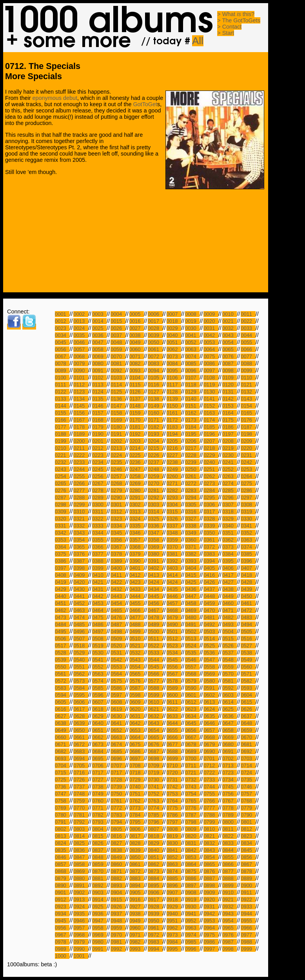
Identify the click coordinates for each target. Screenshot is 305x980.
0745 (230, 787)
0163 (211, 413)
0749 (99, 794)
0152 (211, 406)
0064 (211, 349)
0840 (155, 850)
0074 (192, 356)
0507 (81, 639)
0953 (211, 921)
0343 (81, 533)
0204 (155, 441)
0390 (137, 561)
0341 (248, 526)
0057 (81, 349)
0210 (62, 448)
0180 (118, 427)
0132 (248, 392)
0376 (81, 554)
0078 (62, 363)
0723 (230, 773)
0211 (81, 448)
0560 (248, 667)
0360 (192, 540)
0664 (137, 737)
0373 (230, 547)
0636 (230, 716)
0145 (81, 406)
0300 (99, 504)
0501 (174, 631)
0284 (211, 490)
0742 (174, 787)
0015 (118, 321)
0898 (211, 885)
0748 (81, 794)
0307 (230, 504)
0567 (174, 674)
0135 (99, 399)
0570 (230, 674)
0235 (118, 462)
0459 (211, 603)
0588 (155, 688)
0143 (248, 399)
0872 (137, 871)
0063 (192, 349)
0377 (99, 554)
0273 (211, 483)
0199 (62, 441)
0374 (248, 547)
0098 (230, 370)
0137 (137, 399)
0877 (230, 871)
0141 (211, 399)
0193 (155, 434)
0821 (211, 836)
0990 (81, 949)
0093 (137, 370)
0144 (62, 406)
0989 (62, 949)
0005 (137, 314)
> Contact (229, 27)
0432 (118, 589)
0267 (99, 483)
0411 (118, 575)
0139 (174, 399)
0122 (62, 392)
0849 (118, 857)
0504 (230, 631)
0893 (118, 885)
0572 (62, 681)
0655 (174, 730)
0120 (230, 385)
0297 (248, 497)
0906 (155, 892)
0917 (155, 899)
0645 (192, 723)
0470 (211, 610)
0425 (192, 582)
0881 (99, 878)
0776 (192, 808)
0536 (211, 653)
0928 (155, 907)
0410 (99, 575)
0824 (62, 843)
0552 (99, 667)
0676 (155, 744)
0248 (155, 469)
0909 (211, 892)
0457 (174, 603)
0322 (99, 519)
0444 (137, 596)
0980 (99, 942)
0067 (62, 356)
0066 (248, 349)
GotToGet (145, 104)
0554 (137, 667)
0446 (174, 596)
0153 (230, 406)
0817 (137, 836)
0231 (248, 455)
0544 (155, 660)
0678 (192, 744)
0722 (211, 773)
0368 (137, 547)
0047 (99, 342)
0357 (137, 540)
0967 (62, 935)
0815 (99, 836)
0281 (155, 490)
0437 (211, 589)
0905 (137, 892)
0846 (62, 857)
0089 (62, 370)
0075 (211, 356)
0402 (155, 568)
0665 (155, 737)
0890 (62, 885)
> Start (226, 33)
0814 (81, 836)
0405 (211, 568)
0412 (137, 575)
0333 (99, 526)
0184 (192, 427)
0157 (99, 413)
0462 (62, 610)
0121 (248, 385)
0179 (99, 427)
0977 (248, 935)
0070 (118, 356)
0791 (62, 822)
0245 (99, 469)
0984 (174, 942)
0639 (81, 723)
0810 (211, 829)
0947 (99, 921)
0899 (230, 885)
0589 (174, 688)
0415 (192, 575)
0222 (81, 455)
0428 (248, 582)
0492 (211, 624)
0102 (99, 378)
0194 (174, 434)
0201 (99, 441)
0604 (248, 695)
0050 (155, 342)
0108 (211, 378)
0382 (192, 554)
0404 (192, 568)
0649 (62, 730)
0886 (192, 878)
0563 (99, 674)
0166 (62, 420)
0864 (192, 864)
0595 (81, 695)
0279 (118, 490)
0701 (211, 758)
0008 (192, 314)
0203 (137, 441)
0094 (155, 370)
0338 (192, 526)
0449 (230, 596)
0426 (211, 582)
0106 (174, 378)
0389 (118, 561)
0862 (155, 864)
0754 (192, 794)
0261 (192, 476)
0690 (211, 751)
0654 (155, 730)
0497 (99, 631)
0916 (137, 899)
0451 (62, 603)
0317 (211, 512)
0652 (118, 730)
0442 (99, 596)
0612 (192, 702)
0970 (118, 935)
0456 (155, 603)
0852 (174, 857)
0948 (118, 921)
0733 (211, 780)
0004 (118, 314)
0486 (99, 624)
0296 (230, 497)
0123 (81, 392)
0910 (230, 892)
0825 (81, 843)
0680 (230, 744)
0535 (192, 653)
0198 (248, 434)
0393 (192, 561)
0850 (137, 857)
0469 (192, 610)
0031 (211, 328)
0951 (174, 921)
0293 (174, 497)
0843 (211, 850)
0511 (155, 639)
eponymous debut (55, 98)
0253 (248, 469)
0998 (230, 949)
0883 (137, 878)
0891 (81, 885)
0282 (174, 490)
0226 (155, 455)
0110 (248, 378)
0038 (137, 335)
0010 (230, 314)
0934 (62, 914)
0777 (211, 808)
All (198, 41)
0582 (248, 681)
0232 (62, 462)
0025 (99, 328)
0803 (81, 829)
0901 (62, 892)
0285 (230, 490)
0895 (155, 885)
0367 (118, 547)
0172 (174, 420)
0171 (155, 420)
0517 (62, 646)
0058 (99, 349)
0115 (137, 385)
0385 (248, 554)
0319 (248, 512)
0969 (99, 935)
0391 (155, 561)
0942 (211, 914)
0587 (137, 688)
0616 (62, 709)
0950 (155, 921)
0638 (62, 723)
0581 (230, 681)
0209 (248, 441)
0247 (137, 469)
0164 (230, 413)
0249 (174, 469)
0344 (99, 533)
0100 (62, 378)
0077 (248, 356)
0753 (174, 794)
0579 (192, 681)
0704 (62, 765)
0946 (81, 921)
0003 (99, 314)
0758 (62, 801)
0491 (192, 624)
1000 (62, 956)
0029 (174, 328)
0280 (137, 490)
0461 (248, 603)
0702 (230, 758)
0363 (248, 540)
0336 (155, 526)
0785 (155, 815)
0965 (230, 928)
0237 (155, 462)
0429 (62, 589)
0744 (211, 787)
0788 (211, 815)
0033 (248, 328)
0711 (192, 765)
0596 (99, 695)
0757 (248, 794)
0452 (81, 603)
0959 (118, 928)
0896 (174, 885)
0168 (99, 420)
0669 (230, 737)
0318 (230, 512)
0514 (211, 639)
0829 (155, 843)
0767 (230, 801)
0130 (211, 392)
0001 (62, 314)
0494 (248, 624)
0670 (248, 737)
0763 (155, 801)
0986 (211, 942)
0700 (192, 758)
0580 (211, 681)
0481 (211, 617)
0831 (192, 843)
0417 (230, 575)
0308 (248, 504)
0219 (230, 448)
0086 (211, 363)
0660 (62, 737)
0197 (230, 434)
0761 (118, 801)
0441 (81, 596)
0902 (81, 892)
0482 (230, 617)
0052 (192, 342)
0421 (99, 582)
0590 (192, 688)
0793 (99, 822)
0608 (118, 702)
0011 (248, 314)
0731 (174, 780)
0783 (118, 815)
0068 (81, 356)
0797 (174, 822)
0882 (118, 878)
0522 (155, 646)
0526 (230, 646)
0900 (248, 885)
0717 (99, 773)
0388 (99, 561)
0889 (248, 878)
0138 (155, 399)
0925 (99, 907)
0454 (118, 603)
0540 (81, 660)
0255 (81, 476)
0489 (155, 624)
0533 (155, 653)
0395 (230, 561)
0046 (81, 342)
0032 (230, 328)
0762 (137, 801)
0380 (155, 554)
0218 (211, 448)
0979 (81, 942)
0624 (211, 709)
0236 (137, 462)
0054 (230, 342)
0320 (62, 519)
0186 (230, 427)
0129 (192, 392)
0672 (81, 744)
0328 (211, 519)
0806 (137, 829)
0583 (62, 688)
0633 (174, 716)
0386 (62, 561)
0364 (62, 547)
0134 (81, 399)
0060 (137, 349)
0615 (248, 702)
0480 (192, 617)
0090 (81, 370)
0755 (211, 794)
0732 (192, 780)
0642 (137, 723)
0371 (192, 547)
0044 (248, 335)
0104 (137, 378)
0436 (192, 589)
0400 (118, 568)
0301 (118, 504)
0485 (81, 624)
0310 (81, 512)
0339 (211, 526)
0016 (137, 321)
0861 (137, 864)
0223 (99, 455)
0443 (118, 596)
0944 (248, 914)
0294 (192, 497)
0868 (62, 871)
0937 (118, 914)
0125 (118, 392)
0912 (62, 899)
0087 (230, 363)
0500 (155, 631)
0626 (248, 709)
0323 (118, 519)
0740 (137, 787)
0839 (137, 850)
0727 (99, 780)
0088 (248, 363)
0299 (81, 504)
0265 (62, 483)
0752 (155, 794)
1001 (81, 956)
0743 (192, 787)
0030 (192, 328)
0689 (192, 751)
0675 (137, 744)
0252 (230, 469)
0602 (211, 695)
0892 (99, 885)
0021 (230, 321)
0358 (155, 540)
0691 (230, 751)
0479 (174, 617)
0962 (174, 928)
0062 (174, 349)
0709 (155, 765)
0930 (192, 907)
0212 (99, 448)
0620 (137, 709)
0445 (155, 596)
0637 (248, 716)
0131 (230, 392)
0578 (174, 681)
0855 (230, 857)
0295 (211, 497)
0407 (248, 568)
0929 (174, 907)
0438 (230, 589)
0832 (211, 843)
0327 (192, 519)
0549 (248, 660)
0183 (174, 427)
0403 (174, 568)
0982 (137, 942)
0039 (155, 335)
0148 (137, 406)
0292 (155, 497)
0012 (62, 321)
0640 (99, 723)
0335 (137, 526)
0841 (174, 850)
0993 (137, 949)
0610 (155, 702)
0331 (62, 526)
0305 (192, 504)
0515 (230, 639)
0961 (155, 928)
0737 (81, 787)
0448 (211, 596)
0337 (174, 526)
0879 (62, 878)
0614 (230, 702)
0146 (99, 406)
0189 (81, 434)
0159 (137, 413)
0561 (62, 674)
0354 (81, 540)
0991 (99, 949)
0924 (81, 907)
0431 (99, 589)
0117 (174, 385)
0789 (230, 815)
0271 (174, 483)
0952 (192, 921)
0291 (137, 497)
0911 (248, 892)
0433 (137, 589)
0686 (137, 751)
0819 (174, 836)
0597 (118, 695)
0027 (137, 328)
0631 (137, 716)
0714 (248, 765)
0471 (230, 610)
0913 (81, 899)
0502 (192, 631)
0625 (230, 709)
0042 (211, 335)
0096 (192, 370)
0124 (99, 392)
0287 (62, 497)
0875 (192, 871)
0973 (174, 935)
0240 (211, 462)
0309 (62, 512)
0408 (62, 575)
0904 (118, 892)
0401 (137, 568)
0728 (118, 780)
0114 (118, 385)
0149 (155, 406)
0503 (211, 631)
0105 (155, 378)
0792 (81, 822)
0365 (81, 547)
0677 (174, 744)
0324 (137, 519)
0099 (248, 370)
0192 (137, 434)
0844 (230, 850)
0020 (211, 321)
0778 (230, 808)
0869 (81, 871)
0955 (248, 921)
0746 (248, 787)
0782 (99, 815)
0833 (230, 843)
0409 (81, 575)
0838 (118, 850)
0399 (99, 568)
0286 (248, 490)
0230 (230, 455)
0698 (155, 758)
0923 (62, 907)
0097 (211, 370)
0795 (137, 822)
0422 (118, 582)
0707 (118, 765)
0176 (248, 420)
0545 (174, 660)
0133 (62, 399)
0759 (81, 801)
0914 (99, 899)
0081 (118, 363)
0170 (137, 420)
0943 (230, 914)
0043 (230, 335)
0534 (174, 653)
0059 (118, 349)
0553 (118, 667)
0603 (230, 695)
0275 (248, 483)
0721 (192, 773)
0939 (155, 914)
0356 (118, 540)
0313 (137, 512)
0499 (137, 631)
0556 (174, 667)
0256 (99, 476)
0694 (81, 758)
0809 (192, 829)
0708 (137, 765)
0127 (155, 392)
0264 (248, 476)
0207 (211, 441)
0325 (155, 519)
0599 (155, 695)
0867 (248, 864)
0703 (248, 758)
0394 (211, 561)
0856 (248, 857)
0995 (174, 949)
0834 (248, 843)
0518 (81, 646)
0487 (118, 624)
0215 (155, 448)
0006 (155, 314)
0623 (192, 709)
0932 (230, 907)
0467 (155, 610)
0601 (192, 695)
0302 (137, 504)
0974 (192, 935)
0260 (174, 476)
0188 (62, 434)
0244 (81, 469)
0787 (192, 815)
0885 (174, 878)
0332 (81, 526)
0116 (155, 385)
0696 (118, 758)
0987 (230, 942)
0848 (99, 857)
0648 (248, 723)
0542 (118, 660)
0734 (230, 780)
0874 (174, 871)
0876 (211, 871)
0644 (174, 723)
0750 (118, 794)
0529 (81, 653)
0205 (174, 441)
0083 (155, 363)
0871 (118, 871)
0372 (211, 547)
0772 (118, 808)
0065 (230, 349)
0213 (118, 448)
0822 (230, 836)
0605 (62, 702)
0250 (192, 469)
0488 (137, 624)
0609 (137, 702)
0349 (192, 533)
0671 (62, 744)
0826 (99, 843)
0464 (99, 610)
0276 (62, 490)
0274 (230, 483)
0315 (174, 512)
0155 (62, 413)
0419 (62, 582)
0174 (211, 420)
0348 (174, 533)
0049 (137, 342)
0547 (211, 660)
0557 (192, 667)
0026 (118, 328)
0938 (137, 914)
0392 (174, 561)
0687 (155, 751)
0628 (81, 716)
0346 (137, 533)
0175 (230, 420)
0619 (118, 709)
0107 (192, 378)
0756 (230, 794)
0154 (248, 406)
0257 (118, 476)
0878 (248, 871)
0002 (81, 314)
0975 (211, 935)
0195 (192, 434)
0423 (137, 582)
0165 (248, 413)
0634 (192, 716)
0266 (81, 483)
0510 (137, 639)
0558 (211, 667)
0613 (211, 702)
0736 (62, 787)
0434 (155, 589)
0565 (137, 674)
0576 (137, 681)
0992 (118, 949)
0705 (81, 765)
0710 (174, 765)
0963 (192, 928)
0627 (62, 716)
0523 (174, 646)
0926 (118, 907)
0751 (137, 794)
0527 (248, 646)
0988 (248, 942)
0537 (230, 653)
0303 (155, 504)
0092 (118, 370)
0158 (118, 413)
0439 (248, 589)
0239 (192, 462)
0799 (211, 822)
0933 (248, 907)
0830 (174, 843)
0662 (99, 737)
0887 (211, 878)
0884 (155, 878)
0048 (118, 342)
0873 (155, 871)
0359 (174, 540)
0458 (192, 603)
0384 (230, 554)
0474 (81, 617)
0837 (99, 850)
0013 (81, 321)
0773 (137, 808)
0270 (155, 483)
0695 (99, 758)
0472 (248, 610)
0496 (81, 631)
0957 (81, 928)
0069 (99, 356)
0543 (137, 660)
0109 (230, 378)
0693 (62, 758)
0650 (81, 730)
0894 (137, 885)
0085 (192, 363)
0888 (230, 878)
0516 (248, 639)
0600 (174, 695)
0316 (192, 512)
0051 (174, 342)
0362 (230, 540)
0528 (62, 653)
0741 (155, 787)
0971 (137, 935)
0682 (62, 751)
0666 (174, 737)
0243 (62, 469)
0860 (118, 864)
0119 (211, 385)
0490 (174, 624)
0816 (118, 836)
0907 (174, 892)
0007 (174, 314)
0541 (99, 660)
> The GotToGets (239, 20)
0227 (174, 455)
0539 (62, 660)
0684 (99, 751)
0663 (118, 737)
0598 (137, 695)
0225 (137, 455)
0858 (81, 864)
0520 (118, 646)
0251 (211, 469)
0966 (248, 928)
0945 (62, 921)
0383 (211, 554)
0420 (81, 582)
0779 (248, 808)
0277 (81, 490)
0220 (248, 448)
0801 (248, 822)
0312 (118, 512)
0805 (118, 829)
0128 (174, 392)
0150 (174, 406)
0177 (62, 427)
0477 (137, 617)
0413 (155, 575)
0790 (248, 815)
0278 (99, 490)
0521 (137, 646)
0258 (137, 476)
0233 (81, 462)
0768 (248, 801)
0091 (99, 370)
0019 (192, 321)
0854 (211, 857)
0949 (137, 921)
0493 (230, 624)
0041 (192, 335)
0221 (62, 455)
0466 (137, 610)
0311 (99, 512)
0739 (118, 787)
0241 (230, 462)
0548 (230, 660)
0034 (62, 335)
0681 (248, 744)
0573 (81, 681)
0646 (211, 723)
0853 (192, 857)
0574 (99, 681)
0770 (81, 808)
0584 (81, 688)
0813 (62, 836)
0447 (192, 596)
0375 (62, 554)
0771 (99, 808)
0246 (118, 469)
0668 (211, 737)
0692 (248, 751)
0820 (192, 836)
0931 (211, 907)
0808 (174, 829)
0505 (248, 631)
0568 (192, 674)
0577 (155, 681)
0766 (211, 801)
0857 (62, 864)
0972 (155, 935)
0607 (99, 702)
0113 (99, 385)
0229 (211, 455)
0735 (248, 780)
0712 (211, 765)
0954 (230, 921)
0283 (192, 490)
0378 (118, 554)
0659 (248, 730)
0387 (81, 561)
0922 (248, 899)
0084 (174, 363)
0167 (81, 420)
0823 (248, 836)
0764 (174, 801)
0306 (211, 504)
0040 (174, 335)
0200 (81, 441)
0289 (99, 497)
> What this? (236, 14)
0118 (192, 385)
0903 (99, 892)
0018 (174, 321)
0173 (192, 420)
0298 (62, 504)
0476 (118, 617)
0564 (118, 674)
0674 (118, 744)
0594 (62, 695)
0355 (99, 540)
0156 (81, 413)
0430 (81, 589)
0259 (155, 476)
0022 (248, 321)
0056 (62, 349)
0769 (62, 808)
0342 (62, 533)
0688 (174, 751)
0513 (192, 639)
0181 (137, 427)
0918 (174, 899)
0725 (62, 780)
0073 (174, 356)
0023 (62, 328)
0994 (155, 949)
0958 (99, 928)
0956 (62, 928)
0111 (62, 385)
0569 (211, 674)
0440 (62, 596)
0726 (81, 780)
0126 (137, 392)
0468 (174, 610)
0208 (230, 441)
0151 (192, 406)
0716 (81, 773)
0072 (155, 356)
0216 (174, 448)
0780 (62, 815)
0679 (211, 744)
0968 (81, 935)
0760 (99, 801)
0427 (230, 582)
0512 (174, 639)
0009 (211, 314)
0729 (137, 780)
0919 (192, 899)
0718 (137, 773)
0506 (62, 639)
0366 (99, 547)
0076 (230, 356)
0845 (248, 850)
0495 (62, 631)
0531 (118, 653)
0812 (248, 829)
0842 (192, 850)
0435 (174, 589)
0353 (62, 540)
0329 (230, 519)
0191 (118, 434)
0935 (81, 914)
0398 (81, 568)
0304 (174, 504)
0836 (81, 850)
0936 (99, 914)
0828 (137, 843)
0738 (99, 787)
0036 (99, 335)
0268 (118, 483)
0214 (137, 448)
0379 (137, 554)
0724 (248, 773)
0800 (230, 822)
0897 (192, 885)
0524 (192, 646)
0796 (155, 822)
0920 (211, 899)
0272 (192, 483)
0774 (155, 808)
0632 (155, 716)
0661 (81, 737)
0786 (174, 815)
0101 (81, 378)
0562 (81, 674)
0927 (137, 907)
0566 (155, 674)
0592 (230, 688)
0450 (248, 596)
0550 (62, 667)
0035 (81, 335)
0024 (81, 328)
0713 (230, 765)
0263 (230, 476)
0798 (192, 822)
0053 (211, 342)
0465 (118, 610)
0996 (192, 949)
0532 (137, 653)
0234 (99, 462)
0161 (174, 413)
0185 (211, 427)
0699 (174, 758)
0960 (137, 928)
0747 (62, 794)
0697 (137, 758)
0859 (99, 864)
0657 (211, 730)
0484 (62, 624)
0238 (174, 462)
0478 (155, 617)
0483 (248, 617)
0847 (81, 857)
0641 (118, 723)
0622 (174, 709)
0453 (99, 603)
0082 (137, 363)
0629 (99, 716)
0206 (192, 441)
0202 (118, 441)
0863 (174, 864)
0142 (230, 399)
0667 (192, 737)
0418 (248, 575)
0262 (211, 476)
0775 (174, 808)
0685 (118, 751)
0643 (155, 723)
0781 (81, 815)
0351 (230, 533)
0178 (81, 427)
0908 (192, 892)
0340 (230, 526)
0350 (211, 533)
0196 (211, 434)
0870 (99, 871)
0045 (62, 342)
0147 (118, 406)
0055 (248, 342)
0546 (192, 660)
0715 (62, 773)
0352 (248, 533)
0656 (192, 730)
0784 (137, 815)
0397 (62, 568)
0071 (137, 356)
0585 (99, 688)
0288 (81, 497)
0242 (248, 462)
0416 (211, 575)
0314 (155, 512)
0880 (81, 878)
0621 (155, 709)
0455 (137, 603)
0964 (211, 928)
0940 (174, 914)
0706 (99, 765)
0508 (99, 639)
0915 (118, 899)
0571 (248, 674)
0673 (99, 744)
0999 (248, 949)
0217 (192, 448)
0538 (248, 653)
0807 (155, 829)
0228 (192, 455)
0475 (99, 617)
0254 (62, 476)
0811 (230, 829)
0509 (118, 639)
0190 (99, 434)
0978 (62, 942)
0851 (155, 857)
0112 (81, 385)
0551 (81, 667)
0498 (118, 631)
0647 (230, 723)
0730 (155, 780)
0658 (230, 730)
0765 (192, 801)
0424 (155, 582)
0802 (62, 829)
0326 (174, 519)
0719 (155, 773)
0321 (81, 519)
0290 (118, 497)
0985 (192, 942)
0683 (81, 751)
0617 (81, 709)
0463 (81, 610)
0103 (118, 378)
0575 (118, 681)
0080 (99, 363)
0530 (99, 653)
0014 (99, 321)
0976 (230, 935)
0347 (155, 533)
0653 (137, 730)
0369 (155, 547)
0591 (211, 688)
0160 (155, 413)
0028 (155, 328)
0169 (118, 420)
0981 (118, 942)
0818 (155, 836)
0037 (118, 335)
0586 (118, 688)
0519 (99, 646)
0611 (174, 702)
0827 (118, 843)
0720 (174, 773)
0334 (118, 526)
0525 (211, 646)
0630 (118, 716)
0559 (230, 667)
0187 (248, 427)
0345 (118, 533)
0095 (174, 370)
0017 (155, 321)
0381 (174, 554)
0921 (230, 899)
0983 (155, 942)
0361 (211, 540)
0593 (248, 688)
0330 (248, 519)
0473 (62, 617)
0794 (118, 822)
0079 (81, 363)
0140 (192, 399)
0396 (248, 561)
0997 (211, 949)
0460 (230, 603)
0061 (155, 349)
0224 (118, 455)
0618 (99, 709)
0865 (211, 864)
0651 (99, 730)
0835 (62, 850)
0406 (230, 568)
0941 (192, 914)
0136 (118, 399)
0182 (155, 427)
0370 (174, 547)
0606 (81, 702)
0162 (192, 413)
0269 (137, 483)
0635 (211, 716)
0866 (230, 864)
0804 (99, 829)
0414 (174, 575)
